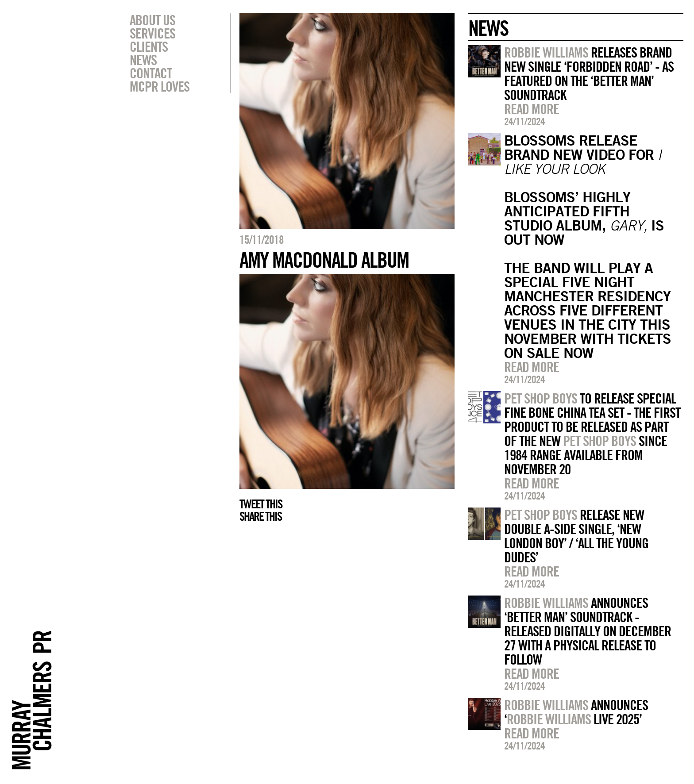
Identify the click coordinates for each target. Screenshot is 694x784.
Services (152, 33)
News (143, 60)
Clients (149, 46)
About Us (152, 20)
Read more (532, 109)
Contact (151, 73)
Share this (260, 516)
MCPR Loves (160, 86)
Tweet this (261, 504)
